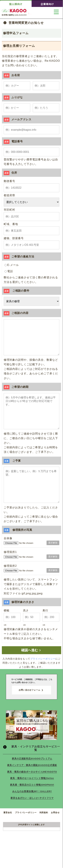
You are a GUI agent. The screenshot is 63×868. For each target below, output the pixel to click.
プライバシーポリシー (43, 679)
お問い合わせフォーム (32, 710)
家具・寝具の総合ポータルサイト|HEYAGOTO (32, 792)
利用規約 (44, 833)
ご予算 (12, 474)
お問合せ (55, 833)
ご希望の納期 (16, 394)
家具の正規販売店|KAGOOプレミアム (32, 779)
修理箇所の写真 (18, 550)
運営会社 (8, 833)
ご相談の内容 (16, 313)
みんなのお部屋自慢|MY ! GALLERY (32, 812)
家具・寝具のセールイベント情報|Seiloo (32, 798)
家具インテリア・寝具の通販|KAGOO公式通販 (32, 785)
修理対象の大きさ (19, 622)
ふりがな (13, 97)
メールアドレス (18, 119)
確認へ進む (32, 671)
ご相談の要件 (17, 291)
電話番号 (13, 141)
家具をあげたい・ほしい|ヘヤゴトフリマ (32, 818)
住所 (10, 173)
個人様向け (16, 4)
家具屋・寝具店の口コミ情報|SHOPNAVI (32, 805)
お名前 (12, 75)
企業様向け (47, 4)
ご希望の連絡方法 (19, 257)
